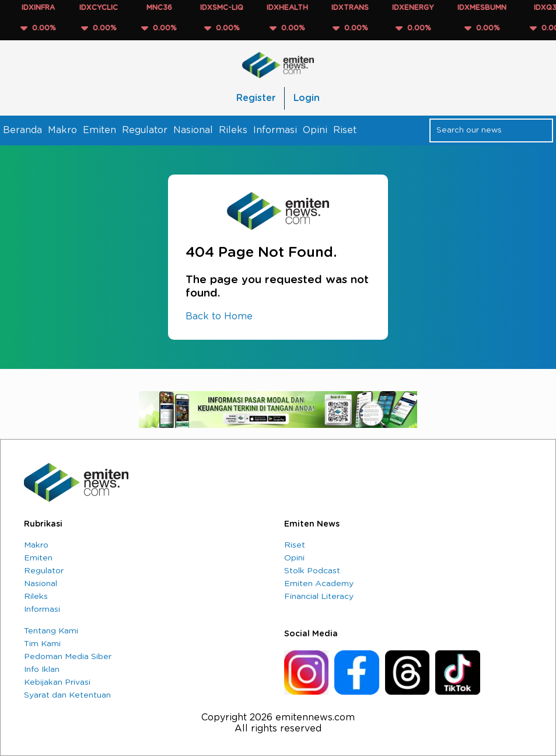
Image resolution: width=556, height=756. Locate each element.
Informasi (275, 130)
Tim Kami (42, 644)
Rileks (233, 130)
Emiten (99, 130)
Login (307, 98)
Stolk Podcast (312, 571)
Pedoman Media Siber (68, 657)
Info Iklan (42, 670)
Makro (62, 130)
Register (256, 98)
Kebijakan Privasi (57, 682)
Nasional (193, 130)
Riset (345, 130)
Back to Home (219, 316)
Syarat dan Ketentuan (67, 695)
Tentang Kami (51, 631)
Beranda (22, 130)
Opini (315, 130)
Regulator (145, 130)
